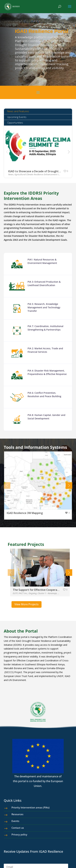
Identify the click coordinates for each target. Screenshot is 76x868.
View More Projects (27, 604)
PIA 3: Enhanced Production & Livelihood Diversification (43, 289)
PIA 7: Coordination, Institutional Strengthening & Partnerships (44, 331)
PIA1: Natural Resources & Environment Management (41, 268)
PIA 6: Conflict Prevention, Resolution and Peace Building (43, 394)
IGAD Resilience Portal (42, 31)
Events (15, 821)
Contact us (18, 828)
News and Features (18, 111)
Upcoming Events (17, 117)
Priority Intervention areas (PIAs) (31, 807)
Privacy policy (19, 834)
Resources (17, 814)
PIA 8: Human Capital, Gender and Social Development (44, 415)
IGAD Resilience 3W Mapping (25, 513)
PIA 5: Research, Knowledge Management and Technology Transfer (42, 312)
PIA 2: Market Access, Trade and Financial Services (43, 352)
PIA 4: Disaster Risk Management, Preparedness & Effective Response (45, 373)
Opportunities (15, 123)
